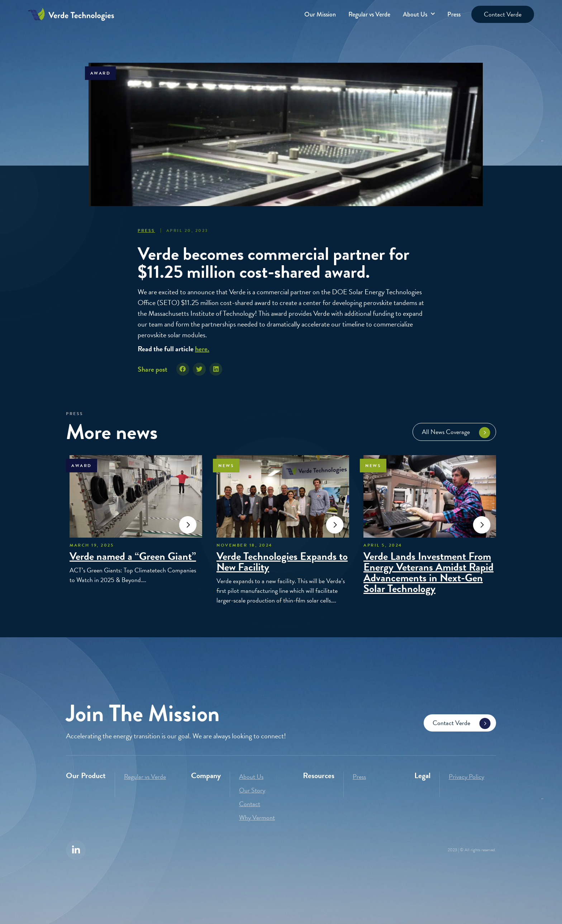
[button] (183, 369)
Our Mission (320, 14)
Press (454, 14)
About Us (419, 14)
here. (202, 349)
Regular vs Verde (369, 14)
